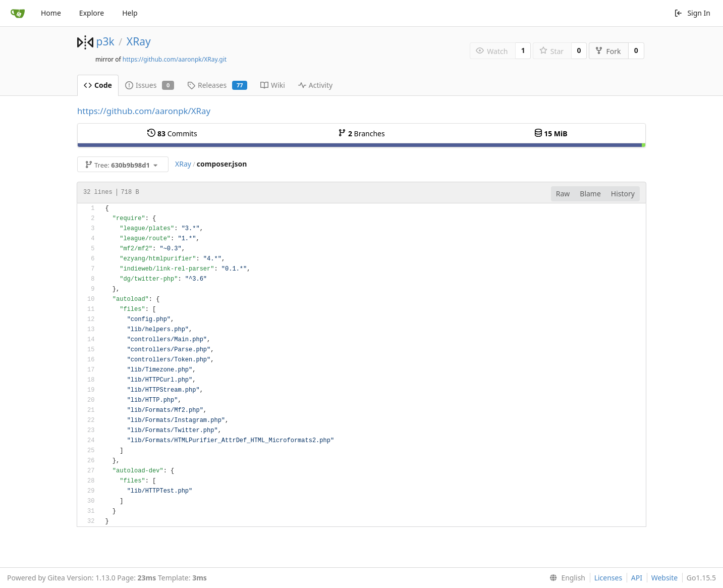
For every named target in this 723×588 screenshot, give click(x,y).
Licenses (608, 578)
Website (665, 578)
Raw (563, 194)
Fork (608, 51)
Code (98, 85)
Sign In (692, 13)
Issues (150, 85)
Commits (172, 133)
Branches (361, 133)
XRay (139, 41)
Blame (590, 194)
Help (130, 13)
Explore (92, 13)
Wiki (273, 85)
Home (51, 13)
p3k (105, 41)
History (623, 194)
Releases (217, 85)
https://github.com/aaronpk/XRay (144, 111)
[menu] (565, 578)
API (637, 578)
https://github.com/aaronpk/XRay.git (175, 59)
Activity (315, 85)
